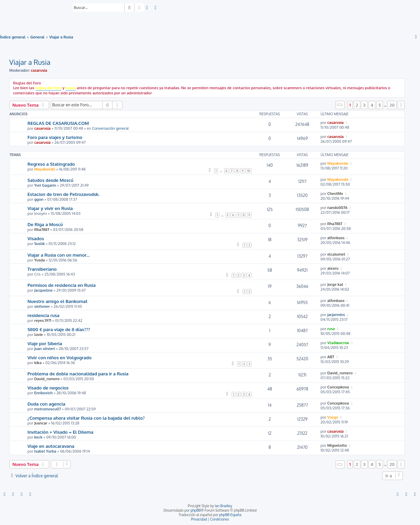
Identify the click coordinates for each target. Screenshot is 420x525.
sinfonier (42, 306)
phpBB (196, 510)
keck (38, 437)
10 (249, 171)
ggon (39, 199)
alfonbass (336, 238)
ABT (331, 357)
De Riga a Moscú (45, 224)
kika (38, 363)
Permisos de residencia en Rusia (62, 285)
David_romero (47, 379)
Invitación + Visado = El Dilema (60, 432)
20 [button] (392, 105)
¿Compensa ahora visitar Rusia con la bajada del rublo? (86, 418)
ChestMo (335, 194)
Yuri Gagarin (45, 185)
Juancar (41, 423)
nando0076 (337, 208)
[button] (340, 105)
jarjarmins (336, 315)
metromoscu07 (48, 409)
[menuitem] (147, 8)
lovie (39, 335)
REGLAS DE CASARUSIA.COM (58, 123)
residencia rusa (43, 315)
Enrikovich (44, 393)
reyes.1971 (43, 320)
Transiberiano (42, 269)
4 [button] (372, 105)
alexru (333, 268)
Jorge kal (335, 284)
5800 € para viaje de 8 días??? (59, 329)
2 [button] (357, 105)
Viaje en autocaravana (51, 446)
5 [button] (380, 105)
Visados (36, 238)
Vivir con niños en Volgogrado (60, 357)
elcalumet (336, 254)
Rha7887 (42, 230)
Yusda (40, 260)
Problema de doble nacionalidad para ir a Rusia (78, 374)
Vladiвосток (338, 343)
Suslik (40, 244)
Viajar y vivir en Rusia (50, 208)
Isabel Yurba (45, 451)
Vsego (333, 417)
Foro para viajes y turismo (55, 137)
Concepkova (338, 387)
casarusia (39, 70)
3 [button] (364, 105)
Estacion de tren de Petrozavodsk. (63, 194)
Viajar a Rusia (30, 62)
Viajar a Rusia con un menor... (59, 255)
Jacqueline (44, 290)
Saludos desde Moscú (50, 180)
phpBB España (230, 515)
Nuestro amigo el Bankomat (57, 301)
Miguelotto (337, 445)
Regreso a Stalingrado (51, 164)
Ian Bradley (224, 506)
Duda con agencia (46, 404)
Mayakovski (45, 169)
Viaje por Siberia (45, 343)
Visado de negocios (48, 388)
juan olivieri (45, 349)
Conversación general (110, 128)
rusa (331, 329)
